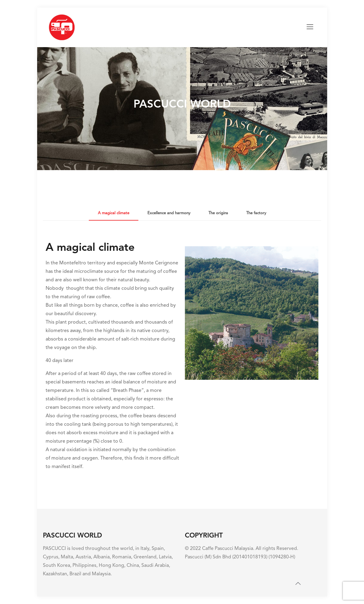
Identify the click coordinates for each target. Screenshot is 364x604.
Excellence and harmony (169, 213)
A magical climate (114, 213)
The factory (256, 213)
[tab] (114, 213)
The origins (218, 213)
